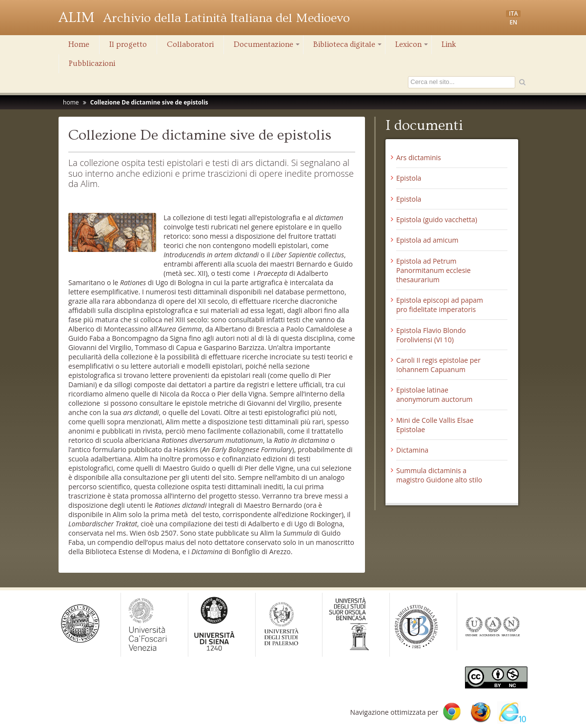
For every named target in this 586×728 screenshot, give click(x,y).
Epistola (409, 178)
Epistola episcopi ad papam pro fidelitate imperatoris (440, 305)
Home (79, 44)
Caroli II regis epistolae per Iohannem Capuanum (438, 365)
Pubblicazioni (92, 63)
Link (449, 44)
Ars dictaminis (419, 157)
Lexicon (412, 47)
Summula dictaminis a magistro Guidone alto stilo (439, 475)
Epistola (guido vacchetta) (437, 219)
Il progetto (128, 44)
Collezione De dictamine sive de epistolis (149, 102)
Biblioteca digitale (348, 47)
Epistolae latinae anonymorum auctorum (434, 395)
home (71, 102)
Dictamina (412, 450)
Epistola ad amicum (427, 240)
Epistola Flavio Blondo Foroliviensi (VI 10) (431, 335)
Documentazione (267, 47)
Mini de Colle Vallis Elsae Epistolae (435, 425)
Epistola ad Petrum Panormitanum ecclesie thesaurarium (434, 270)
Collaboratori (190, 44)
